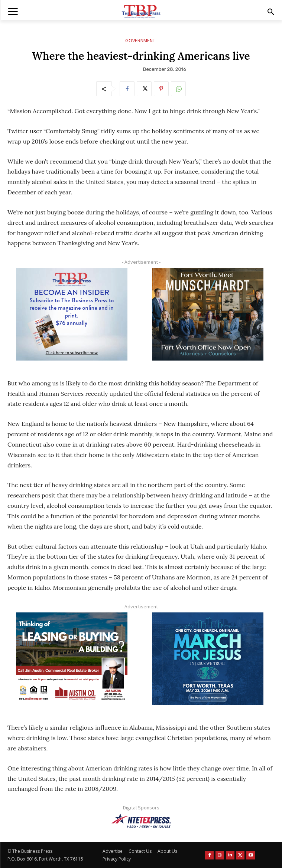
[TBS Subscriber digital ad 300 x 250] (72, 314)
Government (140, 41)
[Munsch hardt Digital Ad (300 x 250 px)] (208, 314)
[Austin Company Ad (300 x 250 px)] (72, 659)
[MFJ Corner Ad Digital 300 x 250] (208, 659)
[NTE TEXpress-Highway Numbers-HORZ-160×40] (141, 821)
